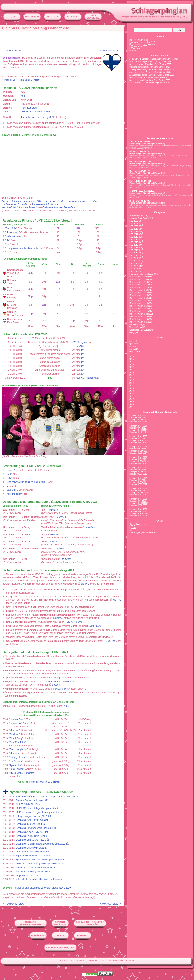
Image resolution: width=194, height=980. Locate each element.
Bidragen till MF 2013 (138, 457)
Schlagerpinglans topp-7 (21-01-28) (34, 816)
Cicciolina (110, 641)
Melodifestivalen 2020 (139, 309)
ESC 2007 (134, 221)
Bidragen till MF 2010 (138, 488)
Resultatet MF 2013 (138, 459)
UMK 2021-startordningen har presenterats (37, 808)
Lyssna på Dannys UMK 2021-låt (32, 840)
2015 (131, 386)
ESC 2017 (134, 248)
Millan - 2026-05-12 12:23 (140, 152)
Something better (19, 749)
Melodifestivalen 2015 (139, 295)
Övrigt (132, 333)
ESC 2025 (134, 269)
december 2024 (136, 352)
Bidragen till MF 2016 (138, 426)
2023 (131, 364)
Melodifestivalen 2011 (139, 285)
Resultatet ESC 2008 (138, 516)
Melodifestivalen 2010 (139, 282)
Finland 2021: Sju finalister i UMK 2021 (35, 867)
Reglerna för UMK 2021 (28, 875)
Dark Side (11, 228)
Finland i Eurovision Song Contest (21, 80)
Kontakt (133, 528)
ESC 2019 (134, 253)
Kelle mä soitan (14, 236)
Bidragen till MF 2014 (138, 447)
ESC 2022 (134, 261)
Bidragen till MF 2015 (138, 436)
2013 (131, 391)
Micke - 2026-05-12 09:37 (140, 201)
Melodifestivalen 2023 (139, 317)
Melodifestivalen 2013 (139, 290)
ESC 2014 (134, 240)
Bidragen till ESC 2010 (139, 493)
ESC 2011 (134, 232)
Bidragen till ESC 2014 (139, 451)
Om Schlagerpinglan (138, 524)
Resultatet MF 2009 (138, 501)
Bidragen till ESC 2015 (139, 440)
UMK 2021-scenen (74, 622)
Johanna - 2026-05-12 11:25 (142, 191)
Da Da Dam (16, 761)
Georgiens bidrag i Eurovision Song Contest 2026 (150, 64)
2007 (131, 407)
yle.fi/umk (61, 689)
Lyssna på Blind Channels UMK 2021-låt (36, 828)
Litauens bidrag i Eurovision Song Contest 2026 (149, 78)
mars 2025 (134, 349)
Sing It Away (16, 738)
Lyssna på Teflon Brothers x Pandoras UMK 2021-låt (42, 844)
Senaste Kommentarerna (160, 138)
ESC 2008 (134, 224)
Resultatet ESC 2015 (138, 443)
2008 (131, 404)
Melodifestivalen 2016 (139, 298)
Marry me (15, 753)
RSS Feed (134, 526)
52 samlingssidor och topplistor (142, 44)
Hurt (8, 244)
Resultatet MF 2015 (138, 438)
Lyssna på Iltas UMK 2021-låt (30, 824)
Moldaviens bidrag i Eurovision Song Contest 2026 (151, 62)
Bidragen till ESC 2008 (139, 514)
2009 (131, 402)
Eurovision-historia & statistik (142, 274)
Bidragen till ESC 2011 (139, 482)
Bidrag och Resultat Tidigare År (160, 412)
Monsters (15, 730)
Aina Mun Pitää (18, 742)
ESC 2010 (134, 229)
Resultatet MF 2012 (138, 470)
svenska (57, 682)
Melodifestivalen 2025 (139, 322)
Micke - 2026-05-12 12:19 (140, 171)
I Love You (11, 232)
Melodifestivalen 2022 (139, 314)
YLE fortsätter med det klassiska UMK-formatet (39, 879)
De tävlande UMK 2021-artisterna (33, 852)
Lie (7, 240)
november (58, 618)
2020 (131, 372)
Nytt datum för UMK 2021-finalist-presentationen (40, 860)
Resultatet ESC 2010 (138, 495)
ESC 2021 (134, 258)
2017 (131, 380)
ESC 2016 (134, 245)
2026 (131, 356)
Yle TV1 (85, 584)
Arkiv (160, 338)
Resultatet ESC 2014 (138, 453)
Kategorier (160, 212)
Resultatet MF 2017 (138, 418)
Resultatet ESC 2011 (138, 484)
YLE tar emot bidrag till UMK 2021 (33, 871)
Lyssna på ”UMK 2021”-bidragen (32, 820)
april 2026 (134, 344)
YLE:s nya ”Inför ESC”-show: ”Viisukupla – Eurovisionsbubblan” (48, 797)
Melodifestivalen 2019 (139, 306)
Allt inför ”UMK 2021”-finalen (30, 804)
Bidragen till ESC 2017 (139, 420)
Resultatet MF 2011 (138, 480)
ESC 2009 (134, 226)
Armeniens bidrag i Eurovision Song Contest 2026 (150, 72)
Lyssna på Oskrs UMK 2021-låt (31, 848)
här (82, 350)
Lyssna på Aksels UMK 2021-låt (32, 832)
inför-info (80, 378)
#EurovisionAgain (137, 216)
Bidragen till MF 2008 (138, 509)
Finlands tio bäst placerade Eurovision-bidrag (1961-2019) (42, 888)
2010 (131, 399)
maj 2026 (133, 341)
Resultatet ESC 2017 (138, 422)
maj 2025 (133, 346)
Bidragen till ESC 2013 (139, 461)
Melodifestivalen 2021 (139, 311)
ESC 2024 (134, 266)
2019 (131, 375)
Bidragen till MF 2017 (138, 415)
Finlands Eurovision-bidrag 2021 (38, 117)
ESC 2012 (134, 234)
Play (8, 252)
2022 (131, 367)
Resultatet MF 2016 (138, 428)
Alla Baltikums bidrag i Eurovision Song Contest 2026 (152, 75)
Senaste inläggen (160, 56)
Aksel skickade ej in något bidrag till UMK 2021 (39, 864)
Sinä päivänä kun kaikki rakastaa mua (25, 248)
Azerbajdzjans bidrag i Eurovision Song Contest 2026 (152, 70)
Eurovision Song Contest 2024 (142, 42)
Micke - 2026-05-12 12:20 (140, 161)
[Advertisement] (63, 41)
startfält (79, 346)
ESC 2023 (134, 263)
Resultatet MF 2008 (138, 511)
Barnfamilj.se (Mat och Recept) (142, 533)
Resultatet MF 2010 (138, 491)
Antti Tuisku (95, 626)
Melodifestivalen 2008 (139, 277)
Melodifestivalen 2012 (139, 287)
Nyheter (133, 50)
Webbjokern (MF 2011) (139, 330)
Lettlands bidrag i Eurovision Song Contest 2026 (150, 80)
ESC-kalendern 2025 (138, 46)
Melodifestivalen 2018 (139, 303)
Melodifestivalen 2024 (139, 40)
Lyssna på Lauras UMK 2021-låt (32, 836)
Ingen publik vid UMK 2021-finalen (33, 856)
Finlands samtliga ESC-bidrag (44, 782)
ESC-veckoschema (137, 48)
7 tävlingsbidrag (29, 108)
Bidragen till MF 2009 (138, 499)
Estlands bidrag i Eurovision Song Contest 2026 (149, 83)
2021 (131, 370)
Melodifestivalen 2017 (139, 301)
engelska (71, 682)
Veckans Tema (136, 327)
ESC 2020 (134, 255)
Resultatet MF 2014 (138, 449)
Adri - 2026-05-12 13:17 (140, 142)
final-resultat (93, 378)
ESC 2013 (134, 237)
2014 (131, 388)
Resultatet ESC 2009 (138, 505)
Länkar (132, 530)
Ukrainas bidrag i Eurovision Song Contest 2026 (150, 67)
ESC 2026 (134, 271)
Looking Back (17, 719)
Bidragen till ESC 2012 (139, 472)
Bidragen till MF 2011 (138, 478)
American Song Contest (139, 218)
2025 (131, 359)
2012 (131, 394)
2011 (131, 396)
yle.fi (23, 96)
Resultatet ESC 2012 (138, 474)
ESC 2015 (134, 242)
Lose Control (16, 769)
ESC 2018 (134, 250)
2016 (131, 383)
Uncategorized (135, 325)
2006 (66, 706)
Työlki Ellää (16, 765)
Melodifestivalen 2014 (139, 293)
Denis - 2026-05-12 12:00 (140, 181)
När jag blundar (18, 757)
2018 (131, 378)
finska (49, 682)
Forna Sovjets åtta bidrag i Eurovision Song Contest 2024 (154, 59)
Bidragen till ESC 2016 (139, 430)
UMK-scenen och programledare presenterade (39, 812)
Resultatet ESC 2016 (138, 432)
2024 (131, 362)
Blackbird (15, 734)
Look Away (15, 723)
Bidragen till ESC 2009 (139, 503)
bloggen (56, 685)
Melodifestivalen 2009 (139, 279)
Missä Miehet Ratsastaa (22, 773)
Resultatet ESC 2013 (138, 463)
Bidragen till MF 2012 (138, 468)
